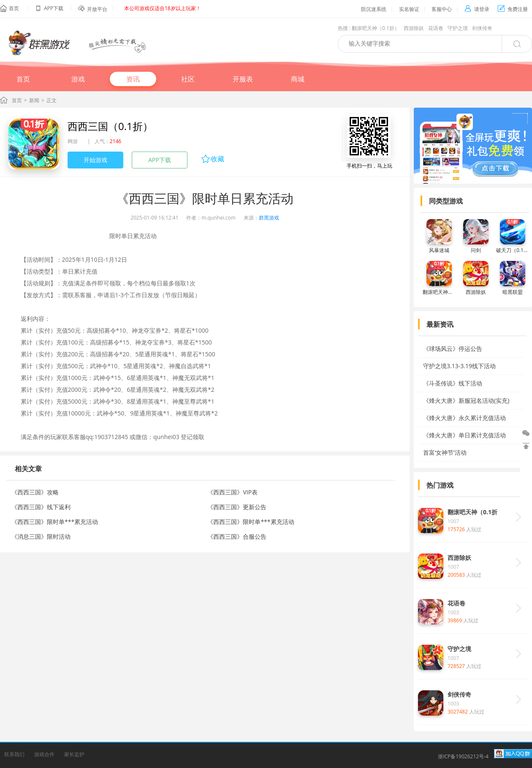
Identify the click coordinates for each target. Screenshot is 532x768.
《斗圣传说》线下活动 (453, 383)
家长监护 (74, 754)
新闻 (34, 100)
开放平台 (97, 9)
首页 (14, 8)
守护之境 (458, 28)
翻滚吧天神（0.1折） (376, 28)
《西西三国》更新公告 (237, 507)
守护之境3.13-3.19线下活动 (459, 366)
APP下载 (160, 160)
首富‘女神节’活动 (445, 452)
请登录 (477, 9)
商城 (298, 79)
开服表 (243, 79)
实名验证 (409, 9)
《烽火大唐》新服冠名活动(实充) (466, 400)
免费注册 (513, 9)
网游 (73, 141)
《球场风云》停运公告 (453, 349)
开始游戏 (95, 160)
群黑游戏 (269, 218)
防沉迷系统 (374, 9)
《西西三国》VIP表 (232, 492)
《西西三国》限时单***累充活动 (55, 522)
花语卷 (436, 28)
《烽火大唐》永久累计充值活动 (464, 418)
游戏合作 (44, 754)
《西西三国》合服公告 (237, 536)
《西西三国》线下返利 (41, 507)
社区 (188, 79)
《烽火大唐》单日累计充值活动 (464, 435)
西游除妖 (414, 28)
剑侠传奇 (482, 28)
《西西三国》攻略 (35, 492)
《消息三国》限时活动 (41, 536)
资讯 (133, 79)
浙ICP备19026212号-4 (463, 756)
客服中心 (442, 9)
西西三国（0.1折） (110, 126)
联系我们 (14, 754)
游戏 (78, 79)
